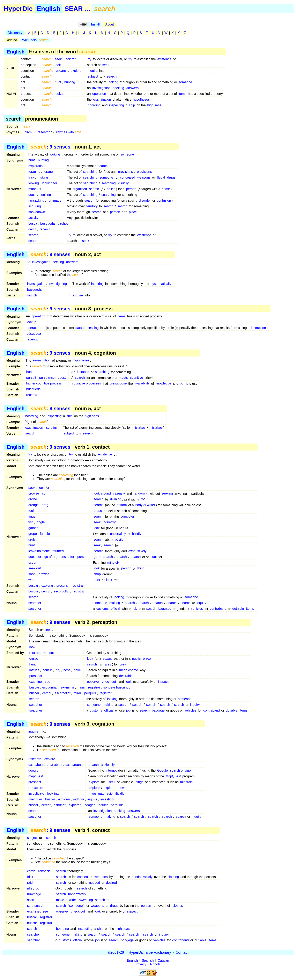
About (110, 24)
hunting (70, 82)
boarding (94, 105)
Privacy (141, 964)
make (60, 900)
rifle (30, 888)
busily (119, 540)
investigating (58, 284)
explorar (47, 586)
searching (90, 172)
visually (123, 183)
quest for (35, 557)
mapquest (36, 776)
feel (31, 511)
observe (93, 682)
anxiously (108, 765)
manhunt (35, 189)
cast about (36, 765)
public (136, 659)
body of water (145, 505)
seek (58, 59)
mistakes (139, 428)
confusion (164, 200)
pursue (82, 557)
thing (141, 568)
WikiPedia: (35, 40)
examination (102, 99)
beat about (54, 765)
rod (143, 499)
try (90, 59)
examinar (68, 687)
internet (111, 770)
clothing (173, 877)
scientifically (115, 794)
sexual (108, 659)
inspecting (117, 105)
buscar (33, 586)
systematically (161, 284)
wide (72, 900)
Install (95, 24)
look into (53, 794)
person (131, 189)
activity (33, 218)
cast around (74, 765)
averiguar (35, 799)
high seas (154, 105)
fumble (45, 534)
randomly (140, 494)
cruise (34, 659)
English (49, 9)
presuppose (118, 384)
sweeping (86, 900)
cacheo (63, 224)
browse (34, 494)
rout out (48, 653)
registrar (78, 586)
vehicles (197, 609)
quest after (66, 557)
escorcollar (62, 592)
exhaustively (138, 551)
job (135, 609)
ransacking (36, 200)
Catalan (163, 961)
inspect (163, 682)
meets (123, 378)
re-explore (36, 788)
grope (98, 511)
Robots (156, 964)
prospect (36, 676)
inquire (93, 71)
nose (67, 670)
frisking (43, 177)
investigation (101, 88)
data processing (87, 328)
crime (166, 189)
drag (45, 505)
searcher (35, 603)
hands (136, 877)
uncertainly (118, 534)
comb (31, 871)
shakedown (37, 212)
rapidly (148, 877)
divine (33, 499)
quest (32, 195)
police (111, 189)
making (115, 603)
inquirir (92, 799)
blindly (137, 534)
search (112, 76)
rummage (54, 200)
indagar (79, 799)
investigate (36, 794)
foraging (34, 172)
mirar (81, 687)
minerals (186, 782)
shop (32, 574)
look (58, 65)
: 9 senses (50, 147)
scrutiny (52, 428)
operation (99, 94)
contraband (218, 609)
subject (93, 76)
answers (133, 88)
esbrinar (60, 805)
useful (111, 782)
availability (142, 384)
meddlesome (129, 670)
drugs (171, 177)
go (95, 557)
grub (32, 540)
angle (41, 522)
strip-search (36, 906)
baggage (165, 609)
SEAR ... (77, 9)
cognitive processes (86, 384)
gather (33, 528)
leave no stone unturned (46, 551)
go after (50, 557)
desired (111, 883)
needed (94, 883)
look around (102, 494)
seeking (119, 88)
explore (76, 71)
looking (113, 82)
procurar (62, 586)
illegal (161, 177)
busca (33, 224)
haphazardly (77, 894)
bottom (122, 505)
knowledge (163, 384)
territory (92, 206)
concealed (128, 177)
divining (116, 499)
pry (58, 670)
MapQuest (173, 776)
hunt (58, 82)
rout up (35, 653)
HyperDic (18, 9)
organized (80, 189)
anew (121, 788)
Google (163, 770)
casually (119, 494)
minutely (113, 563)
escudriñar (50, 687)
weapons (144, 177)
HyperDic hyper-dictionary (150, 952)
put (182, 384)
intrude (34, 670)
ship (132, 105)
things (139, 782)
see (47, 682)
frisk (31, 177)
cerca (32, 229)
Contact (182, 952)
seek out (35, 568)
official (115, 609)
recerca (45, 229)
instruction (258, 328)
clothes (178, 906)
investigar (107, 799)
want (32, 580)
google (33, 770)
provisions (125, 172)
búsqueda (47, 224)
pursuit (31, 378)
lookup (60, 94)
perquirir (90, 693)
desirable (126, 676)
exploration (36, 166)
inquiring (97, 284)
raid (30, 883)
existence (164, 59)
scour (32, 563)
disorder (145, 200)
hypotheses (141, 99)
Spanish (148, 961)
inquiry (201, 603)
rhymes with (69, 132)
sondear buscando (117, 687)
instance (83, 372)
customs (103, 609)
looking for (50, 183)
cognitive (136, 378)
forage (48, 172)
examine (36, 682)
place (133, 212)
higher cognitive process (44, 384)
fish (31, 522)
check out (109, 682)
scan (31, 900)
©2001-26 (116, 952)
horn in (48, 670)
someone (185, 82)
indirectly (109, 522)
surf (45, 494)
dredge (34, 505)
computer (127, 517)
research (61, 71)
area (108, 664)
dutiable (238, 609)
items (182, 94)
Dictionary (15, 33)
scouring (35, 206)
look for (70, 59)
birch (28, 132)
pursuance (47, 378)
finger (32, 517)
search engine (180, 770)
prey (123, 664)
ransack (44, 871)
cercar (46, 592)
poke (77, 670)
